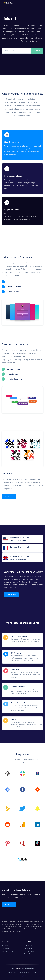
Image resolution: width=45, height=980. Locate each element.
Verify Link (23, 976)
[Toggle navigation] (39, 3)
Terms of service (25, 973)
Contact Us (28, 954)
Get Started (9, 497)
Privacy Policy (12, 973)
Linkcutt (18, 968)
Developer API (29, 948)
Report (35, 973)
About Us (5, 954)
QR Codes (5, 946)
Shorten (37, 51)
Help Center (28, 946)
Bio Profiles (5, 948)
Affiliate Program (30, 951)
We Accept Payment (8, 951)
